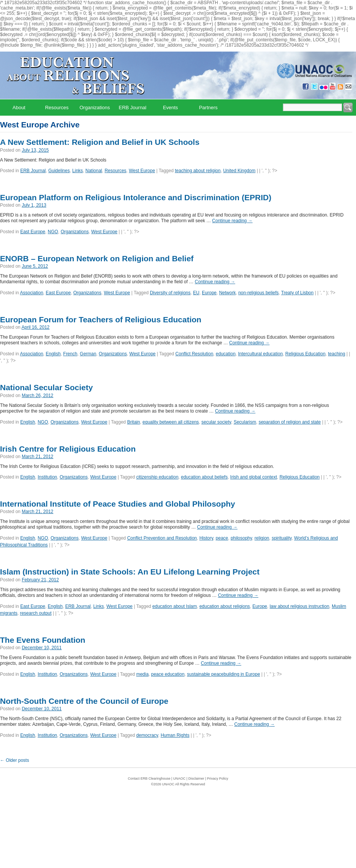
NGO (53, 232)
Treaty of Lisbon (297, 293)
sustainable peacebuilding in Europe (224, 674)
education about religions (224, 606)
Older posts (15, 760)
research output (36, 613)
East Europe (33, 232)
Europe (209, 293)
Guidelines (59, 171)
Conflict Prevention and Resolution (162, 538)
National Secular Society (46, 387)
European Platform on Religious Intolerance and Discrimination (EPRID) (136, 197)
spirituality (281, 538)
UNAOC (179, 779)
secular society (216, 422)
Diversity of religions (170, 293)
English (53, 354)
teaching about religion (198, 171)
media (143, 674)
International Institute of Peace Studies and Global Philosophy (118, 504)
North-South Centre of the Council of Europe (84, 701)
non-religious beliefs (258, 293)
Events (170, 108)
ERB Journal (133, 108)
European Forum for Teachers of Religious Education (101, 319)
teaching (336, 354)
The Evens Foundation (43, 640)
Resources (57, 108)
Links (78, 171)
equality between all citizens (171, 422)
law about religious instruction (299, 606)
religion (262, 538)
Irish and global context (254, 477)
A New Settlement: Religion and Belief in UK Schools (100, 142)
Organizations (95, 108)
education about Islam (174, 606)
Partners (208, 108)
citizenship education (157, 477)
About (19, 108)
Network (227, 293)
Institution (47, 477)
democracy (147, 735)
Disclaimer (196, 779)
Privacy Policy (218, 779)
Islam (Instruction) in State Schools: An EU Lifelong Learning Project (130, 572)
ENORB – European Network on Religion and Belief (97, 258)
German (88, 354)
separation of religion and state (290, 422)
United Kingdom (239, 171)
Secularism (245, 422)
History (206, 538)
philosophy (241, 538)
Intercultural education (261, 354)
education (226, 354)
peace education (168, 674)
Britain (134, 422)
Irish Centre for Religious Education (68, 449)
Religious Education (305, 354)
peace (222, 538)
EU (196, 293)
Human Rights (175, 735)
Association (32, 293)
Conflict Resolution (194, 354)
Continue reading (232, 221)
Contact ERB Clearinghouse (149, 779)
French (70, 354)
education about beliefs (204, 477)
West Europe (142, 171)
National (94, 171)
